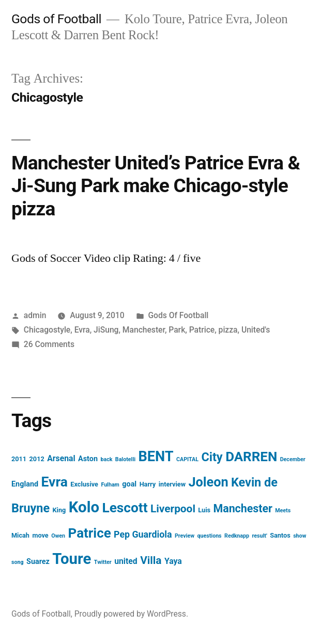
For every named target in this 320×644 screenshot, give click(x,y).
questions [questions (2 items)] (210, 536)
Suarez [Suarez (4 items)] (38, 562)
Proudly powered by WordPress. (131, 614)
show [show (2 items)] (300, 536)
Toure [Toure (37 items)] (72, 559)
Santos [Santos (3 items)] (280, 535)
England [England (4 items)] (25, 484)
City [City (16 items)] (212, 457)
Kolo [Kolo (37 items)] (84, 507)
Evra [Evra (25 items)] (55, 482)
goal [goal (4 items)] (129, 484)
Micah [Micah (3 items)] (20, 535)
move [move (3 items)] (40, 535)
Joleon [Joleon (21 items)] (208, 482)
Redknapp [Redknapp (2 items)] (237, 536)
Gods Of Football (178, 315)
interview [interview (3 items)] (172, 484)
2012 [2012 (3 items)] (37, 459)
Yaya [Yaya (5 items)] (173, 561)
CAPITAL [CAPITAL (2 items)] (187, 459)
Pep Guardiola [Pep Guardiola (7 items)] (143, 534)
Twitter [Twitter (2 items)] (103, 562)
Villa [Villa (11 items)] (151, 560)
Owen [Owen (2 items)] (58, 536)
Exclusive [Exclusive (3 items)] (84, 484)
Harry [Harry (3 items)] (148, 484)
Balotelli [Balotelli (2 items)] (125, 459)
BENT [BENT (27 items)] (156, 457)
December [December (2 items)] (293, 459)
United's (256, 330)
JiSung (106, 330)
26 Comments (49, 344)
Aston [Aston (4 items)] (88, 459)
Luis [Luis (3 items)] (204, 510)
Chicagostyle (47, 330)
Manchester (144, 330)
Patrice (202, 330)
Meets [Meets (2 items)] (283, 511)
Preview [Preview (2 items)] (185, 536)
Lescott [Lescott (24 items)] (125, 508)
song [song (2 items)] (18, 562)
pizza (228, 330)
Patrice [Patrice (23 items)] (90, 533)
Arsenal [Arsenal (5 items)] (61, 458)
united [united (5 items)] (126, 561)
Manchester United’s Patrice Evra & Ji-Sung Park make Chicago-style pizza (156, 186)
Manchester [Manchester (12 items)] (243, 508)
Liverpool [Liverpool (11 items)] (173, 509)
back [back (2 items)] (106, 459)
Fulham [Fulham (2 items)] (110, 485)
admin (35, 315)
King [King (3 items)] (59, 510)
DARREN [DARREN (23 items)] (251, 457)
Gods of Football (56, 19)
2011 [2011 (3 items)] (19, 459)
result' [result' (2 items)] (260, 536)
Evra (82, 330)
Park (177, 330)
